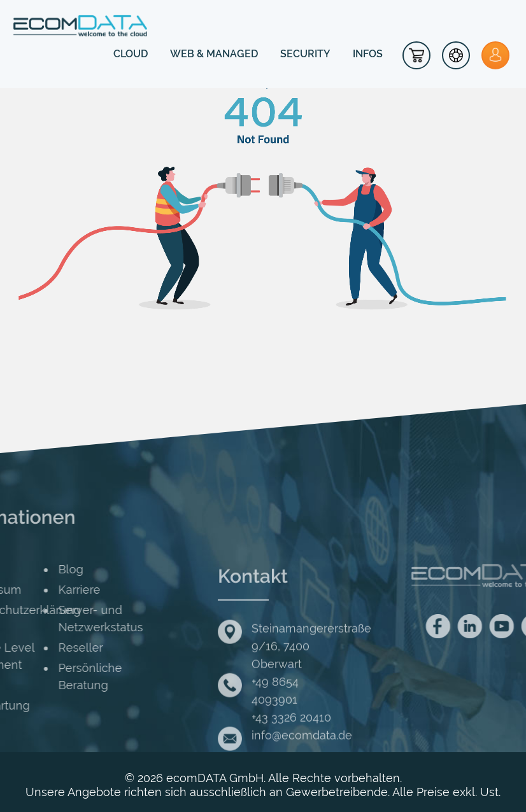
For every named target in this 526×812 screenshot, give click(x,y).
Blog (30, 569)
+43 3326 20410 (291, 755)
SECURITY (305, 54)
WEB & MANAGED (214, 54)
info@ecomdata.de (302, 773)
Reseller (39, 647)
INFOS (368, 54)
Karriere (38, 590)
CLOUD (131, 54)
